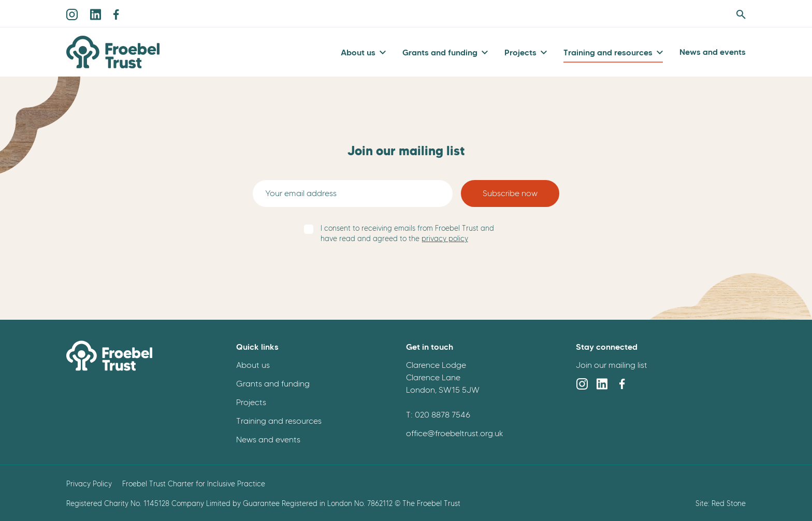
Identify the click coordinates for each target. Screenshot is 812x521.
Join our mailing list (612, 365)
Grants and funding (440, 52)
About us (358, 52)
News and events (713, 52)
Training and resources (608, 52)
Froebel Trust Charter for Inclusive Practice (194, 484)
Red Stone (729, 503)
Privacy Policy (89, 484)
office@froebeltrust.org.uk (455, 433)
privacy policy (445, 239)
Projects (520, 52)
